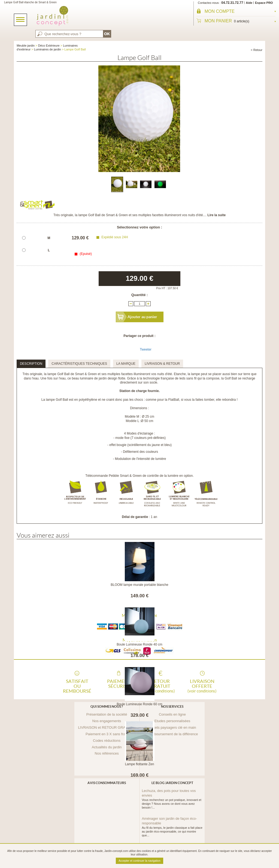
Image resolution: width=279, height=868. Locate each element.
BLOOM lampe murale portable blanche (139, 585)
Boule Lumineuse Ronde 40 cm (139, 644)
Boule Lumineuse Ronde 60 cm (139, 704)
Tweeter (146, 349)
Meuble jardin (26, 46)
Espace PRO (264, 3)
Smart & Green (86, 374)
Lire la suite (216, 215)
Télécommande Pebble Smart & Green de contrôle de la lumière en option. (139, 476)
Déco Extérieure (49, 46)
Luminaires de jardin (48, 49)
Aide (249, 3)
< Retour (257, 50)
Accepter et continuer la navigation (139, 861)
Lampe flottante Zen (140, 764)
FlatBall (174, 400)
